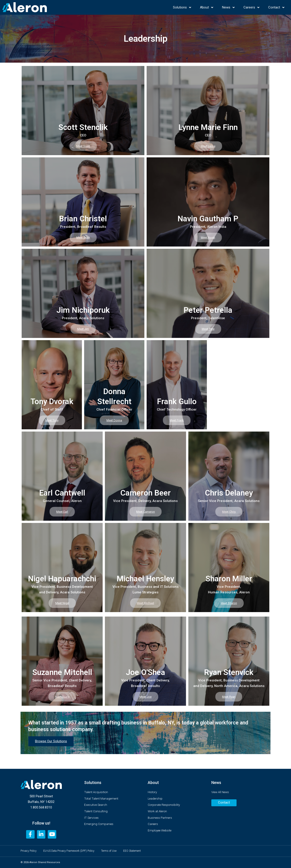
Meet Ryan (229, 696)
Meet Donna (114, 420)
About (207, 7)
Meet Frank (177, 420)
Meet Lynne (208, 146)
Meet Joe (145, 696)
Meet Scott (83, 146)
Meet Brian (83, 237)
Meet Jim (83, 329)
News (228, 7)
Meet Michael (145, 603)
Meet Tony (52, 420)
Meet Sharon (229, 603)
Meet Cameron (145, 511)
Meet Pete (208, 329)
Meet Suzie (62, 696)
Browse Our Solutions (51, 741)
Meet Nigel (62, 603)
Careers (251, 7)
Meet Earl (62, 511)
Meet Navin (208, 237)
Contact (276, 7)
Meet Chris (229, 511)
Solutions (182, 7)
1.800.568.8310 (41, 806)
